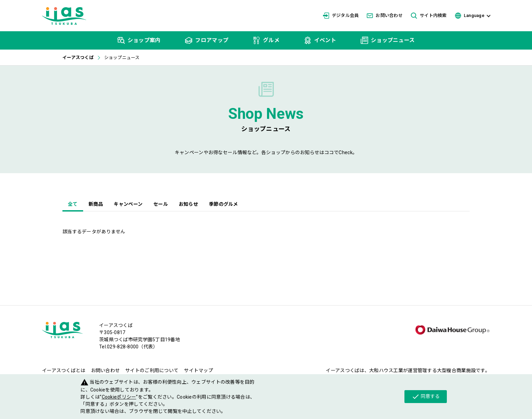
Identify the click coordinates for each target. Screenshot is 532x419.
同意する (426, 397)
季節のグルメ (224, 204)
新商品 (96, 204)
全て (73, 204)
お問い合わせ (385, 15)
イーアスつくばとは (64, 370)
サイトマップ (198, 370)
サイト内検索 (429, 16)
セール (161, 204)
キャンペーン (128, 204)
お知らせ (188, 204)
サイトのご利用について (152, 370)
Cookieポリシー (119, 397)
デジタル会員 (341, 16)
